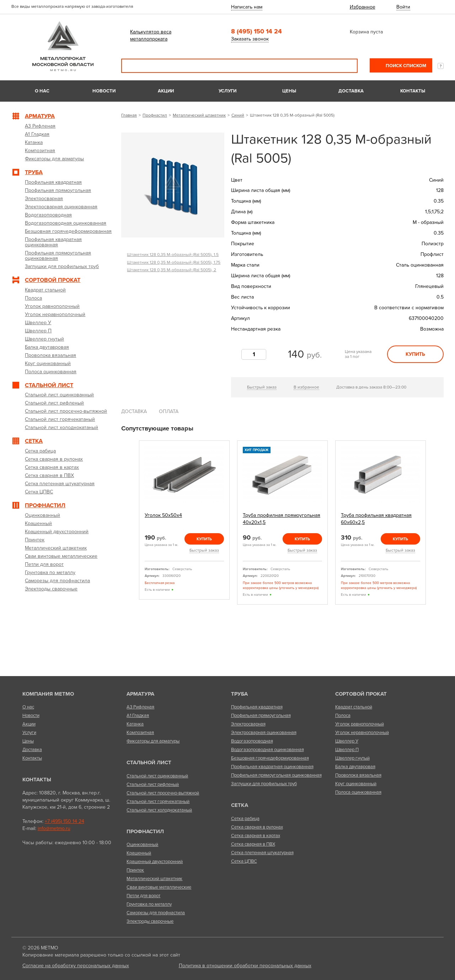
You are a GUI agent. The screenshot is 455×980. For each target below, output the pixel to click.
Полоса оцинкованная (358, 792)
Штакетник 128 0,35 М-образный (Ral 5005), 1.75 (174, 262)
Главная (129, 115)
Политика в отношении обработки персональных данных (245, 966)
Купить (415, 354)
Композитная (140, 733)
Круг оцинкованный (356, 784)
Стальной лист (149, 762)
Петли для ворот (143, 896)
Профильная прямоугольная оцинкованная (276, 775)
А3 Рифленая (140, 707)
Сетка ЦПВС (244, 861)
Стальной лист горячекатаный (158, 802)
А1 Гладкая (138, 716)
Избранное (363, 7)
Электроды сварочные (150, 921)
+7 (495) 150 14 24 (65, 821)
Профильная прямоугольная (261, 716)
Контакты (413, 91)
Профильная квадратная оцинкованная (272, 767)
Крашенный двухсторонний (155, 862)
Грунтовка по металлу (149, 904)
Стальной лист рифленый (153, 784)
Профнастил (155, 115)
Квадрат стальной (354, 707)
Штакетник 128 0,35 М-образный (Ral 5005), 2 (172, 270)
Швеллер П (347, 750)
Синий (238, 115)
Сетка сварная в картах (256, 836)
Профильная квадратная (257, 707)
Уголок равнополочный (360, 724)
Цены (289, 91)
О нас (42, 91)
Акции (166, 91)
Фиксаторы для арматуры (153, 741)
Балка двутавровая (355, 767)
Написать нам (247, 7)
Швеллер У (347, 741)
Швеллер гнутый (352, 758)
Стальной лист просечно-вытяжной (163, 793)
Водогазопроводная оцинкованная (267, 750)
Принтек (135, 870)
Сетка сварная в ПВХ (253, 844)
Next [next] (434, 523)
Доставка (351, 91)
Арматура (140, 694)
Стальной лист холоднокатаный (159, 810)
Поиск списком (405, 66)
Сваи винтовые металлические (159, 887)
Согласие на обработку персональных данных (76, 966)
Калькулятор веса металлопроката (151, 35)
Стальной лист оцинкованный (157, 776)
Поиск (347, 66)
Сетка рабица (245, 819)
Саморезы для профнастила (156, 913)
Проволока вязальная (358, 775)
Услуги (227, 91)
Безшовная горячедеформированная (270, 758)
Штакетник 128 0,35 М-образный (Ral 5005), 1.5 (173, 255)
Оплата (169, 411)
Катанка (135, 724)
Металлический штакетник (199, 115)
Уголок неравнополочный (362, 733)
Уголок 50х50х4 (163, 515)
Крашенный (139, 853)
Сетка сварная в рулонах (257, 827)
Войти (403, 7)
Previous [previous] (131, 523)
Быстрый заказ (262, 387)
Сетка (240, 805)
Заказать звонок (250, 39)
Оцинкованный (142, 845)
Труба (239, 694)
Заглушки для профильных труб (264, 784)
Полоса (343, 716)
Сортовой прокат (361, 694)
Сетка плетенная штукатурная (262, 853)
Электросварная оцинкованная (264, 733)
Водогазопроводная (252, 741)
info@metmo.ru (54, 828)
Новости (104, 91)
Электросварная (248, 724)
